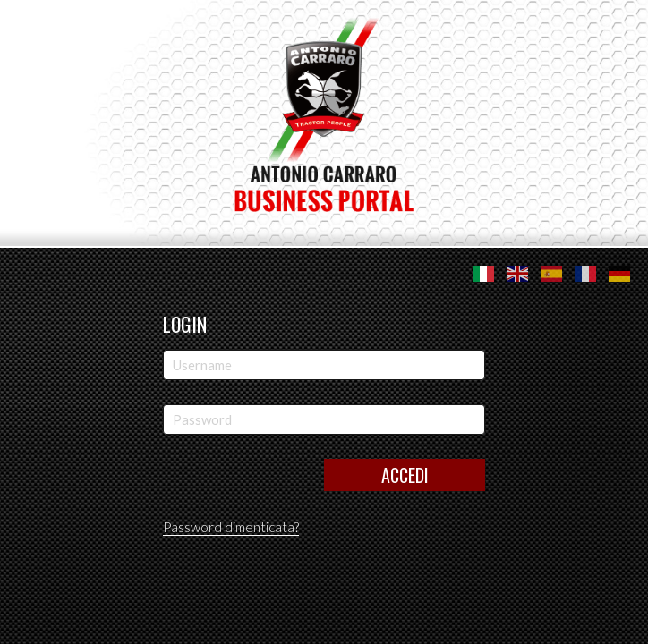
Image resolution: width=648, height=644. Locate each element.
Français (585, 274)
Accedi (405, 475)
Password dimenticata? (231, 527)
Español (551, 274)
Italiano (483, 274)
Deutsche (619, 274)
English (517, 274)
